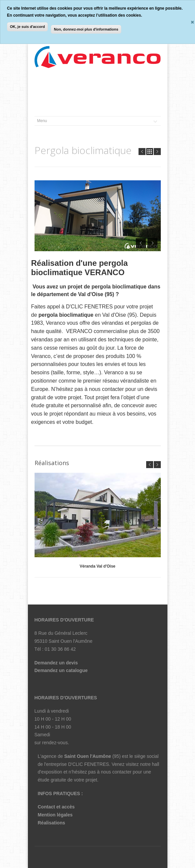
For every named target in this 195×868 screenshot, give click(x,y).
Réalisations (51, 823)
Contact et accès (56, 807)
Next (157, 152)
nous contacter (116, 772)
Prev (142, 152)
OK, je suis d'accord (27, 27)
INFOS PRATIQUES (59, 793)
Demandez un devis (56, 663)
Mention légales (55, 815)
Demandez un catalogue (61, 670)
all (150, 152)
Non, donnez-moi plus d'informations (86, 29)
